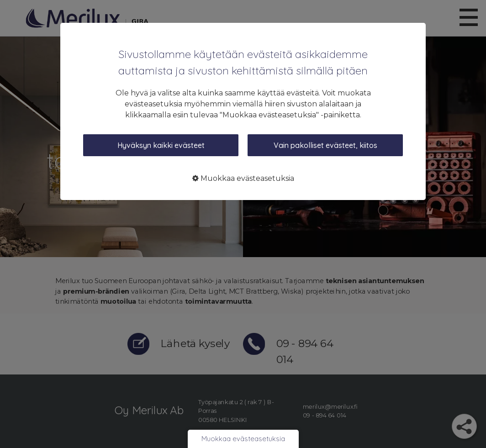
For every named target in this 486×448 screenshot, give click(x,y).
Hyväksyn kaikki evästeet (161, 145)
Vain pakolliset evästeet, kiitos (325, 145)
